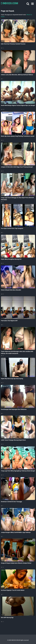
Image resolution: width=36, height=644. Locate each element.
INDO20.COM (9, 3)
